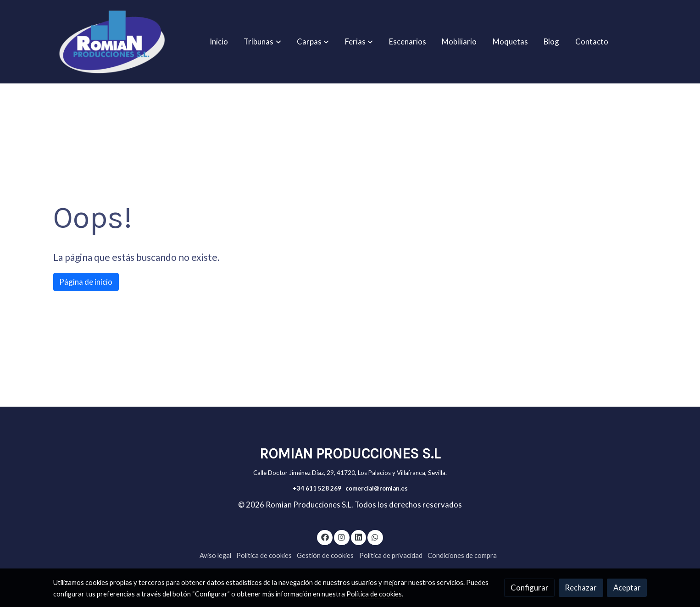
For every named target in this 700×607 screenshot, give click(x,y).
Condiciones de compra (462, 555)
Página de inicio (86, 282)
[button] (263, 42)
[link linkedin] (358, 537)
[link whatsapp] (375, 537)
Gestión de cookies (325, 555)
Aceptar (627, 588)
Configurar (530, 588)
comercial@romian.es (377, 488)
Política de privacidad (391, 555)
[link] (112, 42)
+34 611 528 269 (317, 488)
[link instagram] (342, 537)
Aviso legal (215, 555)
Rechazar (581, 588)
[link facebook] (325, 537)
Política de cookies (264, 555)
